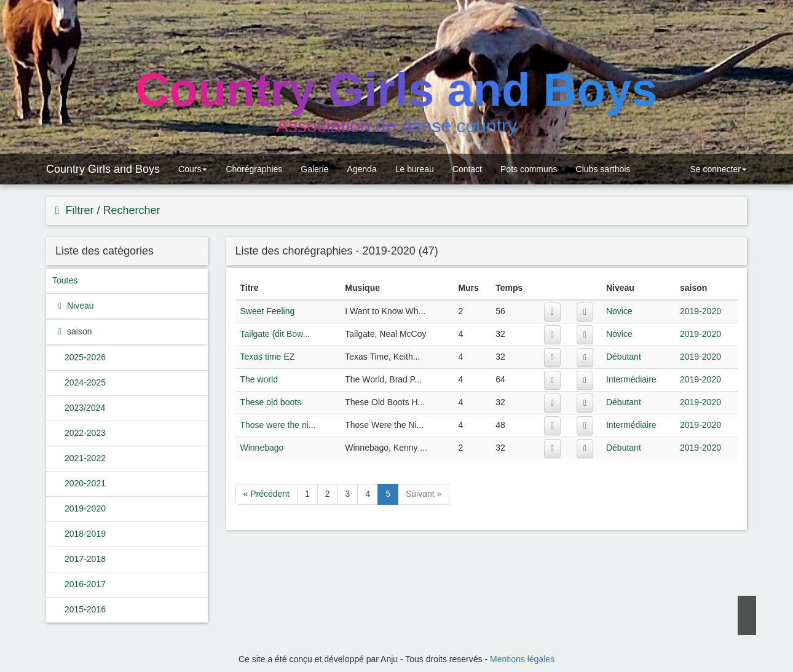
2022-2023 (85, 433)
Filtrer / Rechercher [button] (112, 210)
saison (78, 331)
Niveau (79, 306)
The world (259, 379)
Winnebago (262, 448)
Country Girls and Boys (103, 169)
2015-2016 (85, 609)
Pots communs (529, 169)
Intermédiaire (631, 379)
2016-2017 (85, 584)
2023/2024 (85, 408)
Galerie (314, 169)
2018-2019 (85, 534)
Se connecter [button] (717, 169)
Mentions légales (522, 659)
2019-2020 (85, 508)
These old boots (271, 402)
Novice (619, 311)
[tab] (396, 211)
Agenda (361, 169)
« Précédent (267, 494)
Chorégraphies (254, 169)
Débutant (624, 357)
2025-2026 (85, 357)
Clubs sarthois (603, 169)
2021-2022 (85, 458)
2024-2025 (85, 382)
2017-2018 (85, 559)
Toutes (65, 280)
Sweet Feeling (268, 311)
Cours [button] (193, 169)
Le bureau (415, 169)
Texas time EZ (268, 357)
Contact (467, 169)
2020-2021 (85, 483)
